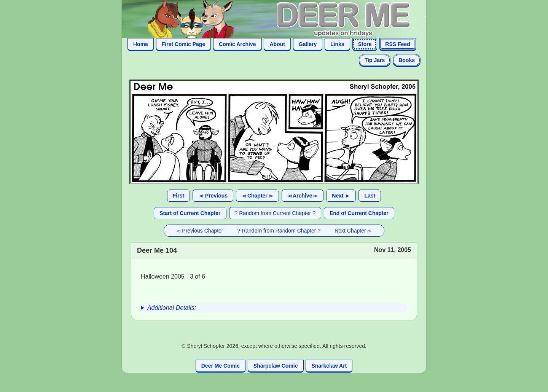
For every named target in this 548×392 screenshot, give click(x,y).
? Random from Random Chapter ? (279, 231)
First (178, 196)
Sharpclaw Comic (276, 366)
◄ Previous (213, 196)
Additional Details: (172, 308)
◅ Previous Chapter (200, 231)
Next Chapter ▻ (353, 231)
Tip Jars (375, 60)
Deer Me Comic (221, 366)
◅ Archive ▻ (303, 196)
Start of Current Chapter (190, 213)
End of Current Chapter (359, 213)
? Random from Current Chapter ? (275, 213)
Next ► (341, 196)
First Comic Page (183, 44)
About (277, 44)
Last (370, 196)
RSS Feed (397, 44)
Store (365, 44)
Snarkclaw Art (329, 366)
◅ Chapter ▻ (257, 196)
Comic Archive (237, 44)
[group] (274, 308)
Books (407, 60)
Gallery (308, 44)
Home (141, 44)
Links (337, 44)
